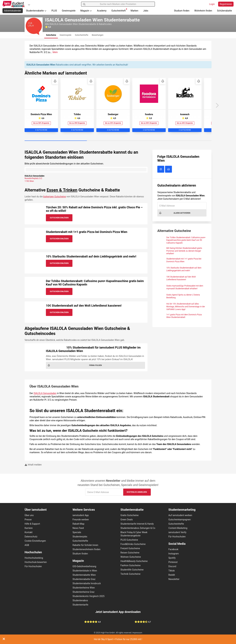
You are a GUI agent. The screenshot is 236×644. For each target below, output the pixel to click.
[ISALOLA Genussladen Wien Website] (169, 169)
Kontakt (29, 532)
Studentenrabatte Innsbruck (87, 583)
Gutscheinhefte (80, 541)
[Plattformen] (29, 5)
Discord (172, 566)
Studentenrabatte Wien (84, 575)
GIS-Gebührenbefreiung (84, 566)
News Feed (78, 528)
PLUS (54, 11)
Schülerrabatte (224, 11)
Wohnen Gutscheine (131, 557)
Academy (102, 11)
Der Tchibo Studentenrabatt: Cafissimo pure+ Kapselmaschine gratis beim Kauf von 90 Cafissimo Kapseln (186, 240)
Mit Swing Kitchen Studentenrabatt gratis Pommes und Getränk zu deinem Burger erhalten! (184, 251)
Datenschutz (31, 537)
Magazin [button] (86, 11)
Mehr (55, 52)
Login (212, 4)
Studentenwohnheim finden (87, 549)
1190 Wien (29, 181)
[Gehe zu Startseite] (14, 4)
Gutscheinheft (119, 10)
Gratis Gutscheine (129, 515)
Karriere (29, 528)
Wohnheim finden (203, 11)
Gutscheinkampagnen (180, 520)
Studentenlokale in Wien (85, 571)
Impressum (137, 633)
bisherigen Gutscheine (55, 197)
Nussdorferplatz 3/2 (33, 178)
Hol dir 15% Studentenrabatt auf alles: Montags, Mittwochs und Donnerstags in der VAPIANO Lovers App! (186, 307)
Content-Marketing (178, 528)
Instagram (174, 554)
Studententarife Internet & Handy (137, 524)
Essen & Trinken (62, 190)
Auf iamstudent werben (180, 515)
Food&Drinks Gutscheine (133, 544)
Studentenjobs (80, 537)
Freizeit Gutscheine (130, 548)
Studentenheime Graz (84, 592)
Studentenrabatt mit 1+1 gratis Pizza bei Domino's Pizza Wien (87, 232)
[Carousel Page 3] (180, 141)
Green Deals (127, 520)
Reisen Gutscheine (130, 553)
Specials (77, 532)
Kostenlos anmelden (137, 492)
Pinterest (173, 562)
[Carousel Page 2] (118, 141)
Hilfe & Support (32, 524)
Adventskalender (13, 11)
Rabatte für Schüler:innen (85, 545)
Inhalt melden (33, 465)
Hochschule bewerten (36, 562)
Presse (28, 520)
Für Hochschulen (33, 566)
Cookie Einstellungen (35, 541)
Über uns (29, 515)
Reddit (172, 575)
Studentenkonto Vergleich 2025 (89, 596)
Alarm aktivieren (175, 213)
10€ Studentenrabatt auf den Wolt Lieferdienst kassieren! (84, 306)
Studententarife (80, 605)
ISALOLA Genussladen (45, 393)
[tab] (51, 35)
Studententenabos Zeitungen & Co (138, 528)
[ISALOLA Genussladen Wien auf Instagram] (161, 169)
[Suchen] (84, 4)
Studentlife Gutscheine (132, 570)
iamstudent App (81, 515)
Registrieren (226, 4)
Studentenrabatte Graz (84, 579)
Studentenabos (80, 600)
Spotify (172, 558)
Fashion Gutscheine (131, 565)
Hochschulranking (34, 558)
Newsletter (174, 579)
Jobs (146, 11)
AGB (27, 545)
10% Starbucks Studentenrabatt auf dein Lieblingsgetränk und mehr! (91, 256)
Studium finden (182, 11)
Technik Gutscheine (130, 574)
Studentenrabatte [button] (36, 11)
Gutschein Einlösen (59, 218)
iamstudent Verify (177, 532)
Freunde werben (81, 520)
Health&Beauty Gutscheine (134, 561)
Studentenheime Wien (84, 588)
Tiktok (172, 571)
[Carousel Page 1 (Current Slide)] (56, 141)
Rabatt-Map (79, 524)
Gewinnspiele (69, 11)
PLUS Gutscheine (129, 540)
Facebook (173, 549)
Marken (134, 11)
